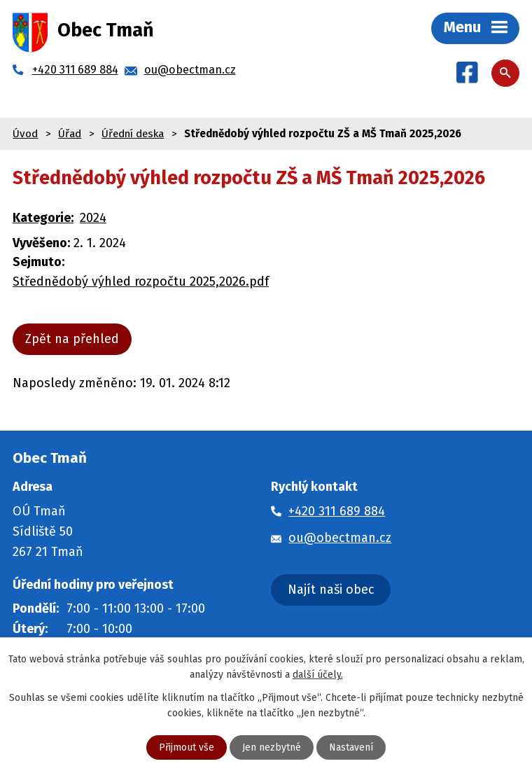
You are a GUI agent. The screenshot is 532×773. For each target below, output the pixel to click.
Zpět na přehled (72, 339)
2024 (93, 218)
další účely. (318, 675)
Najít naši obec (331, 590)
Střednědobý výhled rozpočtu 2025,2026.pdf (141, 281)
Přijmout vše (187, 747)
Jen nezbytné (272, 747)
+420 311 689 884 (337, 511)
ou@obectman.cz (340, 538)
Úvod (25, 134)
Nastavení (351, 747)
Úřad (70, 134)
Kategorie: (43, 218)
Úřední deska (133, 134)
